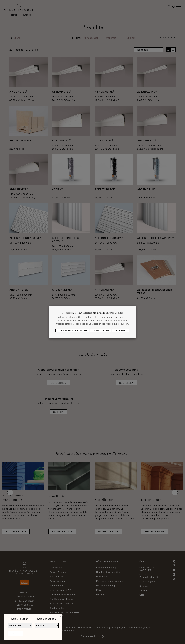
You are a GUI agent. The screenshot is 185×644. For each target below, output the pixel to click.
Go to (16, 634)
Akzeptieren (101, 331)
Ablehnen (121, 331)
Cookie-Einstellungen (72, 331)
